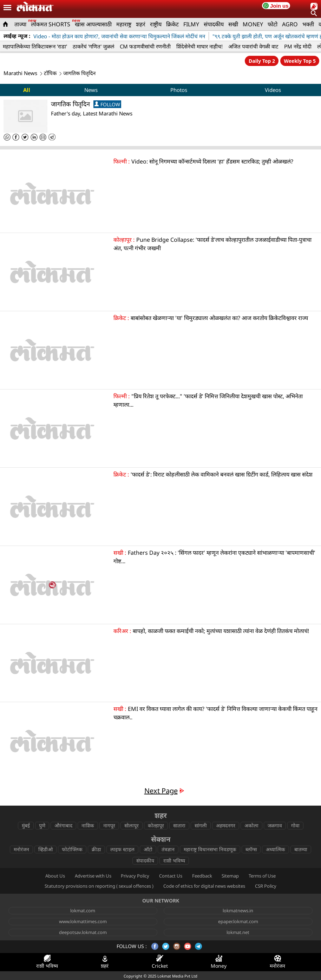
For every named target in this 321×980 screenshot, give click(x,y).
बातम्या (301, 849)
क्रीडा (96, 849)
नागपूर (109, 825)
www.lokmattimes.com (83, 921)
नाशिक (88, 825)
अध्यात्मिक (276, 849)
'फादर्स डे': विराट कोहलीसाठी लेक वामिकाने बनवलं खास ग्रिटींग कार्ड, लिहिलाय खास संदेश (222, 474)
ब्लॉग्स (251, 849)
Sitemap (230, 876)
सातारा (179, 825)
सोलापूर (132, 825)
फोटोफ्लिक (72, 849)
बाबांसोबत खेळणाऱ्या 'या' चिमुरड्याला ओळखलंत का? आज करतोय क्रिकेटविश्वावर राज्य (219, 318)
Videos (273, 90)
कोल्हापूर (156, 825)
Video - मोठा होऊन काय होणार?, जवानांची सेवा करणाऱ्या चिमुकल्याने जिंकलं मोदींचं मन (119, 36)
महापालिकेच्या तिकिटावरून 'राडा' (35, 46)
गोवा (295, 825)
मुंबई (26, 825)
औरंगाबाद (63, 825)
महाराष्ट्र (124, 24)
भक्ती (308, 24)
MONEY (253, 24)
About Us (55, 876)
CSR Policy (266, 886)
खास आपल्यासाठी (93, 24)
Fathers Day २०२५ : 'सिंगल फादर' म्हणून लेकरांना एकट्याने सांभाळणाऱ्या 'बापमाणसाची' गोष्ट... (214, 557)
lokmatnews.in (238, 911)
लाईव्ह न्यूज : (17, 36)
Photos (179, 90)
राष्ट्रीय (156, 24)
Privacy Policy (135, 876)
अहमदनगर (226, 825)
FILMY (191, 24)
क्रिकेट (172, 24)
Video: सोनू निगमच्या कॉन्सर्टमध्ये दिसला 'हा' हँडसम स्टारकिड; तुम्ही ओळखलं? (212, 161)
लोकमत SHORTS (51, 24)
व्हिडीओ (45, 849)
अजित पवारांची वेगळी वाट (253, 46)
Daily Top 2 (262, 61)
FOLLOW (107, 104)
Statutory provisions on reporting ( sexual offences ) (99, 886)
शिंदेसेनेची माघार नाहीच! (199, 46)
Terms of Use (262, 876)
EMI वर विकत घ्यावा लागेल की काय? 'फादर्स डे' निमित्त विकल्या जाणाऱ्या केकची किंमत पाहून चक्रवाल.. (215, 713)
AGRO (290, 24)
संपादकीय (214, 24)
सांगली (201, 825)
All (27, 90)
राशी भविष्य (174, 861)
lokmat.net (238, 932)
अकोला (251, 825)
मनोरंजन (21, 849)
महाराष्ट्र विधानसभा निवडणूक (210, 849)
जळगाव (275, 825)
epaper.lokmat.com (238, 921)
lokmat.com (83, 911)
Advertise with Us (93, 876)
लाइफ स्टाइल (122, 849)
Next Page (161, 791)
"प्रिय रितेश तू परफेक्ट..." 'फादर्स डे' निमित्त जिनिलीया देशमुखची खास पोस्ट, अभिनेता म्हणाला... (208, 400)
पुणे (42, 825)
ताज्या (20, 24)
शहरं (141, 24)
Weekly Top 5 (300, 61)
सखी (233, 24)
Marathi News (20, 73)
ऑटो (148, 849)
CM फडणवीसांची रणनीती (145, 46)
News (91, 90)
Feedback (202, 876)
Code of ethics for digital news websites (204, 886)
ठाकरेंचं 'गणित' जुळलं (93, 46)
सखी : (120, 553)
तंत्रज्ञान (168, 849)
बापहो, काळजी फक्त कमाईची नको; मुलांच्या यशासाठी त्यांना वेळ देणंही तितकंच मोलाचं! (222, 631)
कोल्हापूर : (124, 240)
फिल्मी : (122, 161)
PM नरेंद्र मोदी (298, 46)
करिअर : (122, 631)
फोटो (273, 24)
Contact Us (171, 876)
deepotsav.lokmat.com (83, 932)
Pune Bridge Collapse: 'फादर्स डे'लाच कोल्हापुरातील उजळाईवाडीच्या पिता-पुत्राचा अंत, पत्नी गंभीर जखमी (212, 244)
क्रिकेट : (121, 318)
